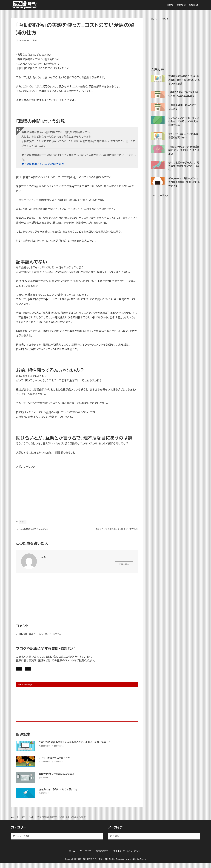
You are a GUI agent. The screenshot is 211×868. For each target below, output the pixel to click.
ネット (35, 41)
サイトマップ (86, 856)
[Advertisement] (40, 489)
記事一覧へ (124, 566)
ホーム (72, 856)
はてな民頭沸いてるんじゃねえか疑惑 (43, 164)
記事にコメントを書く (31, 672)
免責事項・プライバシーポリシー (128, 856)
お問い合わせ (60, 672)
